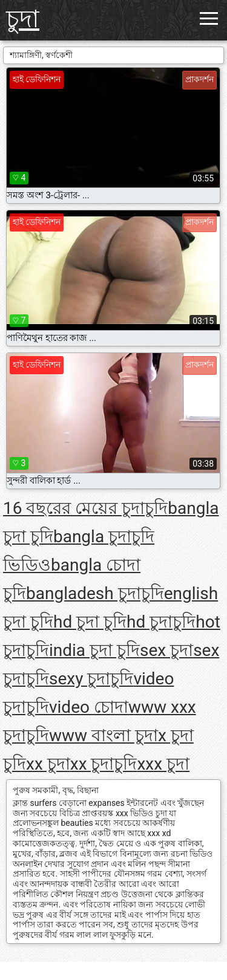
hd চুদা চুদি (90, 622)
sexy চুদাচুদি (91, 679)
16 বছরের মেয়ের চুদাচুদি (85, 508)
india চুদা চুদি (94, 650)
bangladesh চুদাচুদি (95, 593)
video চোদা (89, 707)
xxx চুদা (163, 764)
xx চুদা (48, 764)
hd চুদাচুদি (161, 622)
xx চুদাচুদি (104, 764)
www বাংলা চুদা (104, 735)
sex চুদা (166, 650)
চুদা (23, 19)
